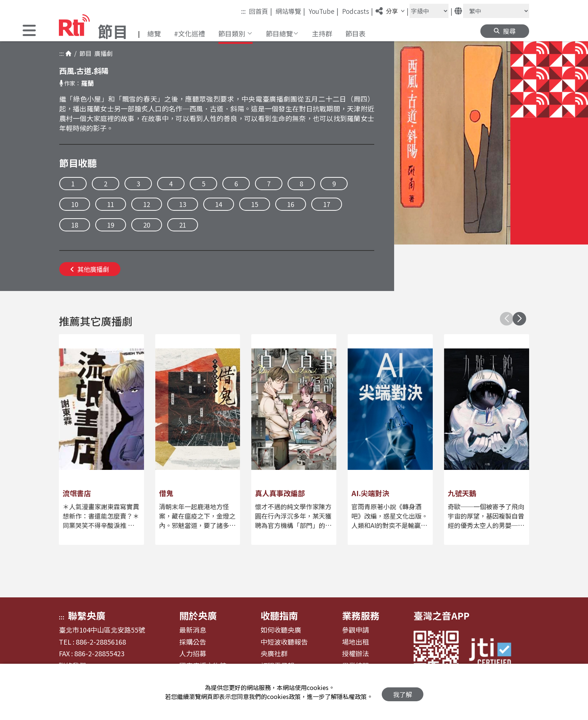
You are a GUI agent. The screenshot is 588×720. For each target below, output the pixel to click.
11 (111, 204)
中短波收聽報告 (284, 642)
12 (147, 204)
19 (111, 225)
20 (147, 225)
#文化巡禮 (190, 33)
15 (255, 204)
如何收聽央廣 (281, 630)
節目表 (355, 33)
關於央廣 (198, 615)
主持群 (322, 33)
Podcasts (358, 11)
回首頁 (261, 11)
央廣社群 (274, 654)
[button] (29, 31)
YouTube (324, 11)
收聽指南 (279, 615)
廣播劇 (102, 53)
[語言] (496, 11)
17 (327, 204)
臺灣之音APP (442, 615)
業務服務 (361, 615)
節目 (84, 53)
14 (219, 204)
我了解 (403, 692)
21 (183, 225)
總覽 (154, 33)
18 (75, 225)
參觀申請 (355, 630)
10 (75, 204)
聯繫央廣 (87, 615)
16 (291, 204)
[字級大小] (429, 11)
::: (243, 11)
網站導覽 (290, 11)
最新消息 (193, 630)
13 (183, 204)
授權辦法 (355, 654)
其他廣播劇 (90, 269)
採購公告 (193, 642)
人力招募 (193, 654)
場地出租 (355, 642)
